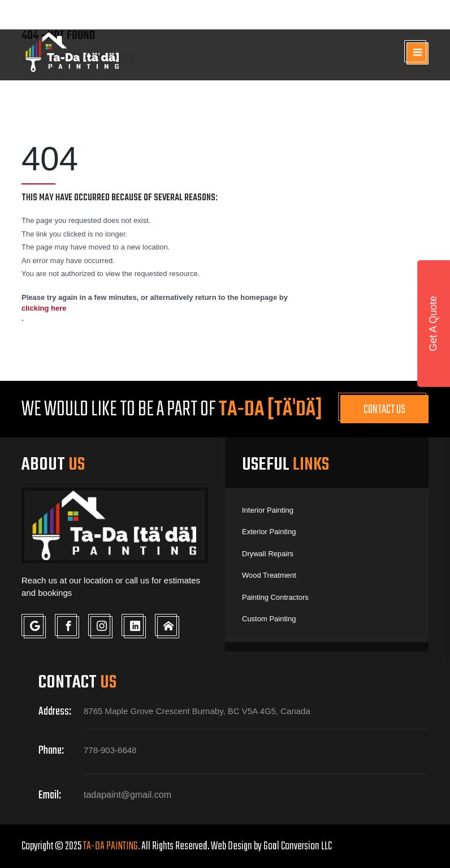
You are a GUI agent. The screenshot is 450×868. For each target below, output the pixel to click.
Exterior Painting (269, 532)
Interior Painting (268, 510)
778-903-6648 (248, 16)
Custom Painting (269, 619)
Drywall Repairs (268, 554)
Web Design (232, 846)
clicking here (44, 308)
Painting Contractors (275, 597)
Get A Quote (433, 324)
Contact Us (384, 410)
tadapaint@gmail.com (370, 15)
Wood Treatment (269, 575)
